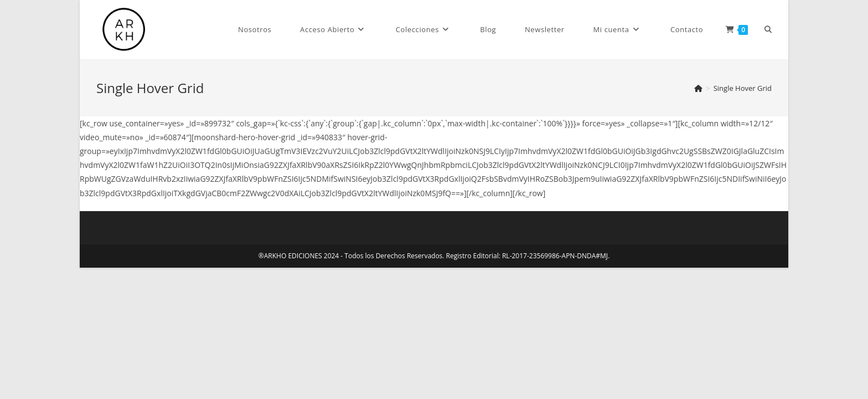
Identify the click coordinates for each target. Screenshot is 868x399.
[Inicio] (698, 88)
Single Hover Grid (743, 88)
